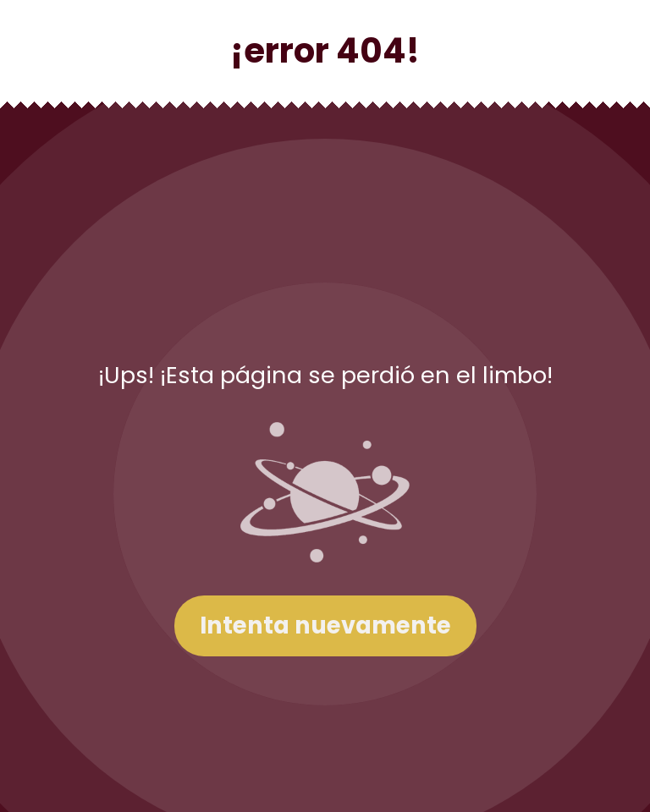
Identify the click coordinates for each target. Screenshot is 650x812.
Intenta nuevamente (325, 625)
